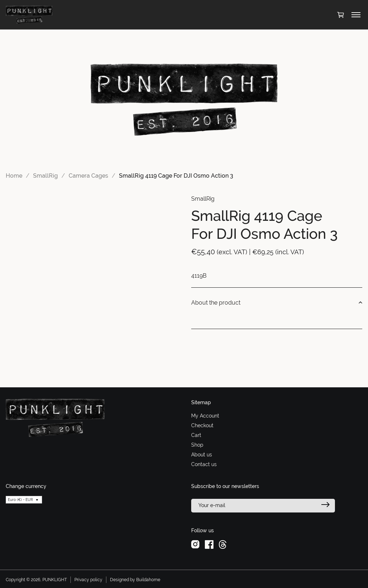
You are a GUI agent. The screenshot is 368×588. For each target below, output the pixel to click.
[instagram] (195, 544)
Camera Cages (88, 176)
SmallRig (45, 176)
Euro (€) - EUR (20, 500)
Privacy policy (88, 580)
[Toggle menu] (356, 15)
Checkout (202, 425)
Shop (197, 445)
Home (14, 176)
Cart (196, 435)
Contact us (204, 464)
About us (202, 455)
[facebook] (209, 544)
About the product (277, 303)
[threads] (223, 544)
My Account (205, 416)
